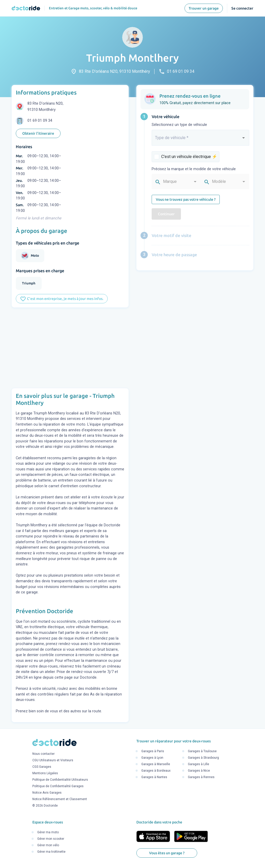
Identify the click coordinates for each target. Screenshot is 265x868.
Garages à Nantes (154, 777)
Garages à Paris (153, 751)
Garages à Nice (199, 771)
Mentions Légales (45, 773)
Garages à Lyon (152, 758)
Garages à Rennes (201, 777)
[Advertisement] (70, 348)
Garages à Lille (198, 764)
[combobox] (200, 140)
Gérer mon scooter (51, 839)
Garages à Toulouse (202, 751)
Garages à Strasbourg (203, 758)
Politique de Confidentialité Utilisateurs (60, 780)
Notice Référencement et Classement (60, 799)
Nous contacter (43, 754)
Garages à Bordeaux (156, 771)
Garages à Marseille (156, 764)
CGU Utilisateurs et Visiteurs (53, 760)
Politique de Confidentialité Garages (58, 786)
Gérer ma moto (48, 833)
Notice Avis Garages (47, 793)
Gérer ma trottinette (51, 852)
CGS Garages (42, 767)
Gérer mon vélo (48, 845)
